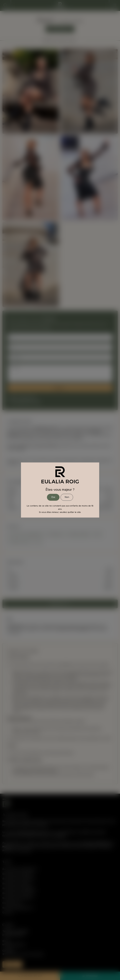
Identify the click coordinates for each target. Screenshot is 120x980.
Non (67, 497)
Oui (53, 497)
